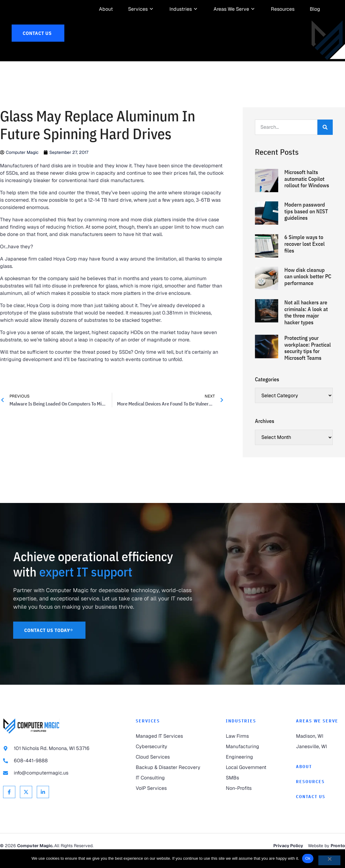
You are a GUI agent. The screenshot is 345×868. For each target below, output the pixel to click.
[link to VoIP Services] (169, 799)
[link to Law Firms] (249, 747)
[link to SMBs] (249, 789)
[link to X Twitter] (26, 803)
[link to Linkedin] (43, 803)
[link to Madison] (319, 747)
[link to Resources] (283, 9)
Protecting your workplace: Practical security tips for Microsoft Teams (308, 359)
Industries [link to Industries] (241, 732)
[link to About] (106, 9)
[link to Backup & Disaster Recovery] (169, 779)
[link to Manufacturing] (249, 758)
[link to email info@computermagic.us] (57, 784)
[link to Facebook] (9, 803)
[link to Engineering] (249, 768)
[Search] (325, 138)
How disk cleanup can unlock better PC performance (308, 287)
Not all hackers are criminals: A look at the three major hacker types (306, 323)
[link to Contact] (319, 808)
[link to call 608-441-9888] (57, 772)
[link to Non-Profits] (249, 799)
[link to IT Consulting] (169, 789)
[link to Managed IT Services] (169, 747)
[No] (329, 860)
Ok (308, 858)
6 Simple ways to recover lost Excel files (305, 255)
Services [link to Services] (148, 732)
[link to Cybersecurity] (169, 758)
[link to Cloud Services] (169, 768)
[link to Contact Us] (38, 33)
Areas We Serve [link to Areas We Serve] (317, 732)
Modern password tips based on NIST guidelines (306, 222)
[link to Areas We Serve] (231, 9)
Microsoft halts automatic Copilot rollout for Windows (307, 190)
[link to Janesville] (319, 758)
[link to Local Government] (249, 779)
